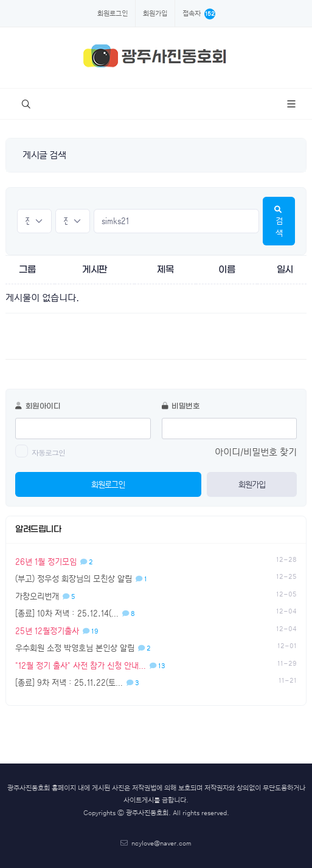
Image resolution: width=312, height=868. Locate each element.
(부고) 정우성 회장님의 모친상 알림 (81, 579)
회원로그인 (113, 13)
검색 (279, 222)
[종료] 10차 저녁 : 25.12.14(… (75, 613)
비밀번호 (181, 406)
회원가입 (155, 13)
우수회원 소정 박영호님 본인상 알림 (83, 648)
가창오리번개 (45, 596)
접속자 (199, 14)
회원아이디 (38, 406)
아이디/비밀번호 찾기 (256, 452)
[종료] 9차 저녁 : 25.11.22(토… (77, 682)
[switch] (22, 451)
